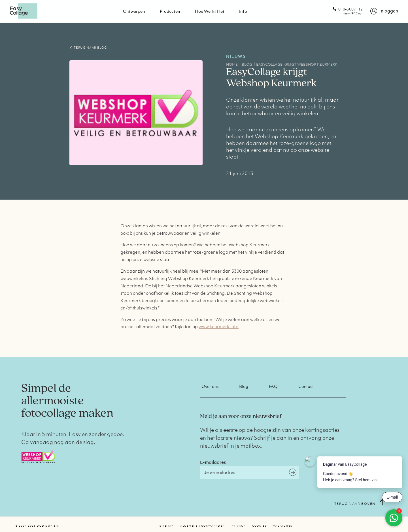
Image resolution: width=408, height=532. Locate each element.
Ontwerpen (134, 11)
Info (243, 11)
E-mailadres (213, 462)
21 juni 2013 (240, 173)
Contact (306, 386)
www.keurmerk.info (219, 326)
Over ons (210, 386)
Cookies (259, 526)
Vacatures (283, 526)
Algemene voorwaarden (203, 526)
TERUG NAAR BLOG (88, 48)
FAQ (273, 386)
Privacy (238, 526)
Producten (170, 11)
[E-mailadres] (250, 472)
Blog (244, 386)
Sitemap (166, 526)
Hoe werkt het (210, 11)
